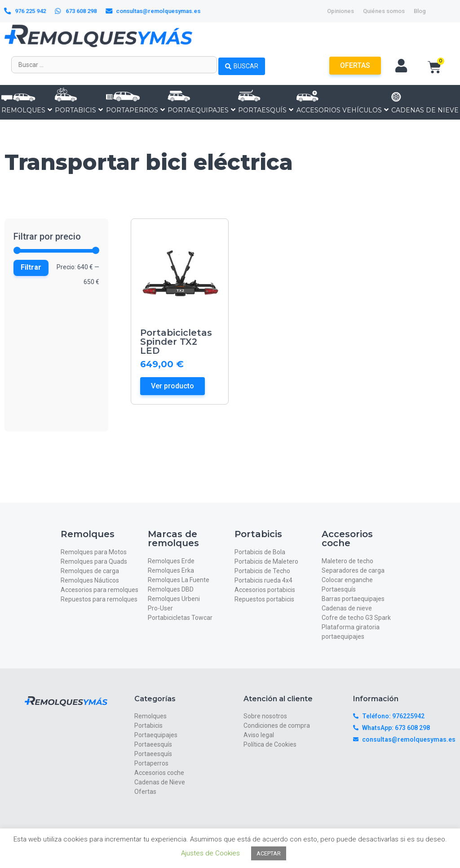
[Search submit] (242, 65)
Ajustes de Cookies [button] (210, 853)
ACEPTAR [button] (269, 853)
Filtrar (31, 267)
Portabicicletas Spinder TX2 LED (176, 342)
